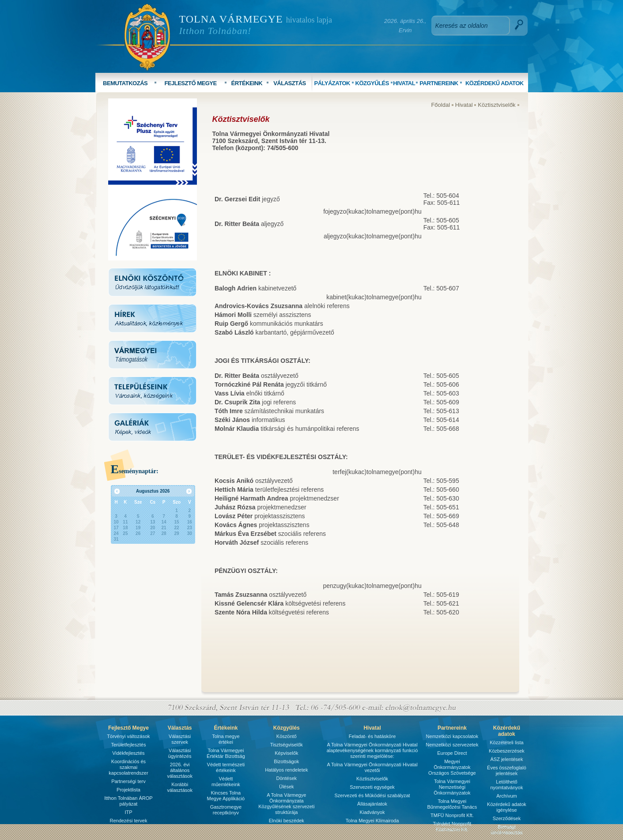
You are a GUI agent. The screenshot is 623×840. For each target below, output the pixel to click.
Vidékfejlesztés (128, 753)
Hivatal (464, 105)
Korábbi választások (179, 787)
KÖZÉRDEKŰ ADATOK (495, 83)
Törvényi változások (128, 736)
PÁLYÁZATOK (332, 83)
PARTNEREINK (439, 83)
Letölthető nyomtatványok (506, 785)
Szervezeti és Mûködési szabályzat (372, 795)
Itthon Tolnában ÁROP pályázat (128, 801)
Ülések (287, 787)
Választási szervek (180, 739)
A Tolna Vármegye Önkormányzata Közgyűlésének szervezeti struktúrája (286, 804)
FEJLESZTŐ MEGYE (190, 83)
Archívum (506, 796)
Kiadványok (372, 812)
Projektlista (128, 790)
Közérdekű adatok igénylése (507, 807)
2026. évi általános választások (179, 770)
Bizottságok (286, 761)
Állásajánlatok (372, 804)
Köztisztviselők (497, 105)
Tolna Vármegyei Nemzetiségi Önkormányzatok (452, 787)
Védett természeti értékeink (226, 767)
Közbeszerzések (507, 751)
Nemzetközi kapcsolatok (452, 736)
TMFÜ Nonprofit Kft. (452, 815)
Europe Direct (452, 753)
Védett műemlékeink (226, 782)
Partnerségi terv (128, 781)
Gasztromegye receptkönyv (226, 810)
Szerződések (507, 818)
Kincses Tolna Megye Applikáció (226, 796)
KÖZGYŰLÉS (372, 83)
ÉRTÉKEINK (247, 83)
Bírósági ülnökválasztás (506, 830)
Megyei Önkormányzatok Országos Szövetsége (452, 767)
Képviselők (286, 753)
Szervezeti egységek (372, 787)
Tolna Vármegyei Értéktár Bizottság (226, 753)
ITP (128, 812)
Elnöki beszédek (287, 821)
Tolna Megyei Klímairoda (372, 821)
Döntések (287, 778)
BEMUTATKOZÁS (125, 83)
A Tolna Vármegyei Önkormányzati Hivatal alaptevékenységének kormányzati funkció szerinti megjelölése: (372, 750)
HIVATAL (404, 83)
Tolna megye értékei (226, 739)
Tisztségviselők (287, 745)
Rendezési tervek (128, 821)
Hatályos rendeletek (286, 770)
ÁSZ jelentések (506, 759)
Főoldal (440, 105)
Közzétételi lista (506, 742)
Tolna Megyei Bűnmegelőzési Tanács (452, 804)
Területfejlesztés (129, 745)
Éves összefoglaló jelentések (507, 770)
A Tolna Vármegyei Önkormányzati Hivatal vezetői (372, 767)
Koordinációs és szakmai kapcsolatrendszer (128, 767)
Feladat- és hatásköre (372, 736)
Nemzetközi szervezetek (452, 745)
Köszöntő (287, 736)
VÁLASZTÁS (290, 83)
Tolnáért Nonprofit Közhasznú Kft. (452, 827)
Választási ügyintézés (180, 753)
